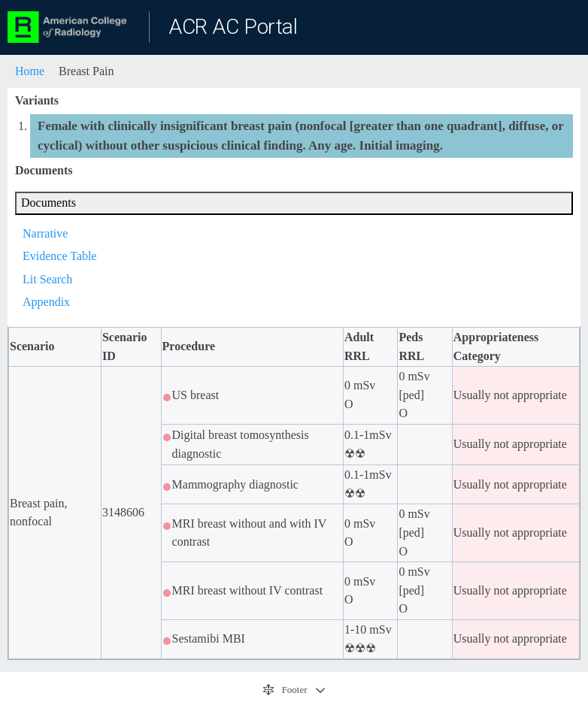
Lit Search (47, 279)
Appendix (46, 302)
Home (30, 71)
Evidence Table (60, 256)
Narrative (45, 233)
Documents (48, 203)
